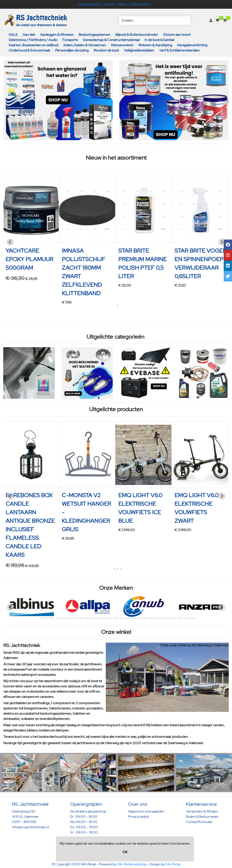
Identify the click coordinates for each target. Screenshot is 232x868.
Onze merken (139, 4)
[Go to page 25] (111, 618)
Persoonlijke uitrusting (72, 50)
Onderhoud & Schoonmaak (29, 50)
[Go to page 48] (182, 618)
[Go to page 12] (72, 618)
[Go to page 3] (118, 569)
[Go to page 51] (191, 618)
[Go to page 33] (136, 618)
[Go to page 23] (105, 618)
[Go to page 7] (56, 618)
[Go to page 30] (127, 618)
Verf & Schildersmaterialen (179, 50)
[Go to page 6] (53, 618)
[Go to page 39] (154, 618)
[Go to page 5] (50, 618)
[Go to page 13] (75, 618)
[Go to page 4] (121, 569)
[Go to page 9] (63, 618)
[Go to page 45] (172, 618)
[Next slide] (222, 242)
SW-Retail (173, 864)
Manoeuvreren (122, 45)
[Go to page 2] (118, 305)
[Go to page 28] (121, 618)
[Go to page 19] (93, 618)
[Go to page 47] (179, 618)
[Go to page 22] (102, 618)
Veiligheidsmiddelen (139, 50)
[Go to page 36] (145, 618)
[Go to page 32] (133, 618)
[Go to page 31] (130, 618)
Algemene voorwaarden (146, 811)
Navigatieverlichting (192, 45)
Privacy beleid (138, 817)
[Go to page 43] (166, 618)
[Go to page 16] (84, 618)
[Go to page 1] (114, 305)
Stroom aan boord (177, 35)
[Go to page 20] (96, 618)
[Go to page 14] (78, 618)
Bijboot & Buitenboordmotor (137, 35)
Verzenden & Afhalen (202, 811)
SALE (13, 35)
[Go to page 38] (151, 618)
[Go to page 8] (60, 618)
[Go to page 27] (118, 618)
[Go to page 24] (108, 618)
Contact (109, 4)
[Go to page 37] (148, 618)
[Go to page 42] (163, 618)
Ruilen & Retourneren (202, 817)
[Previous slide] (10, 242)
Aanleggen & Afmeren (57, 35)
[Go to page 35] (142, 618)
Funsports (70, 40)
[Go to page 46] (176, 618)
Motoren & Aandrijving (155, 45)
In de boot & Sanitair (160, 40)
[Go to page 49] (185, 618)
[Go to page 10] (66, 618)
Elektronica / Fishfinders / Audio (33, 40)
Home (122, 4)
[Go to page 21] (99, 618)
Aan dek (29, 35)
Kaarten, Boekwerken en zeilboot (34, 45)
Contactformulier (199, 822)
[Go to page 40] (157, 618)
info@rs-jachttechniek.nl (30, 827)
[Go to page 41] (160, 618)
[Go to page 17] (87, 618)
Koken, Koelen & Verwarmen (85, 45)
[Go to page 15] (81, 618)
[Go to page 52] (194, 618)
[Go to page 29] (124, 618)
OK (125, 852)
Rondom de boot (106, 50)
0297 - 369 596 (24, 822)
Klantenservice (89, 4)
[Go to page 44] (169, 618)
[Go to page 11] (69, 618)
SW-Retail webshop (132, 864)
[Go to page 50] (188, 618)
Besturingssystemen (95, 35)
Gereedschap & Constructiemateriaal (111, 40)
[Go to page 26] (114, 618)
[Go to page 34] (139, 618)
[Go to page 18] (90, 618)
